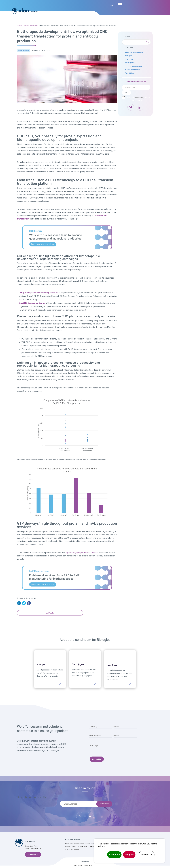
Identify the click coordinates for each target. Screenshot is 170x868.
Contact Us (97, 759)
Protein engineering (133, 70)
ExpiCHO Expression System (33, 303)
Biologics (128, 56)
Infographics (130, 63)
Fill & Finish (129, 59)
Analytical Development (134, 52)
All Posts (50, 613)
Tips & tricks (130, 73)
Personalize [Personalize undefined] (147, 855)
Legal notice (78, 865)
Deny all (129, 855)
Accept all (114, 855)
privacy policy (139, 98)
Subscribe (104, 804)
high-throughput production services (82, 553)
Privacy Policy (89, 865)
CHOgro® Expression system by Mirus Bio (39, 293)
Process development (24, 51)
